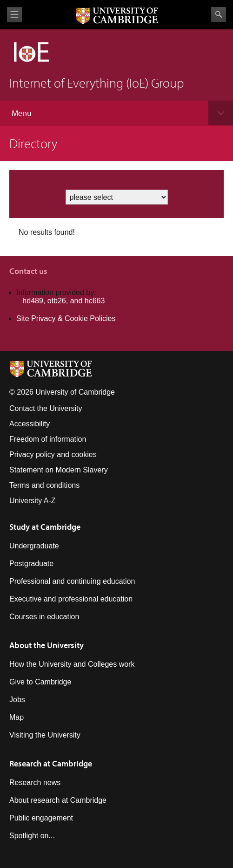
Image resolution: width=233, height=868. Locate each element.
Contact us (28, 271)
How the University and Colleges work (72, 664)
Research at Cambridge (51, 763)
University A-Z (33, 501)
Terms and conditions (44, 485)
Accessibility (30, 424)
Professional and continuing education (72, 581)
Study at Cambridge (45, 527)
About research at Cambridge (58, 800)
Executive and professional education (71, 599)
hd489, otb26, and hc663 (63, 301)
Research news (35, 783)
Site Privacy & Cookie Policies (66, 318)
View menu (14, 15)
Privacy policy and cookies (53, 455)
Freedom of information (48, 439)
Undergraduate (34, 546)
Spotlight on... (32, 836)
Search (219, 14)
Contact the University (46, 408)
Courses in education (44, 617)
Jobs (17, 700)
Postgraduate (31, 564)
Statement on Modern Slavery (59, 470)
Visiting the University (45, 735)
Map (17, 717)
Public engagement (41, 818)
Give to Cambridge (40, 682)
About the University (47, 645)
